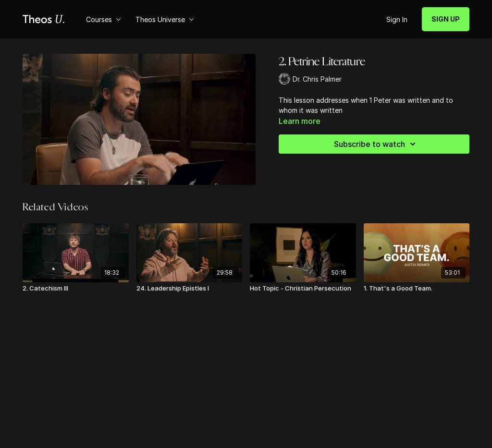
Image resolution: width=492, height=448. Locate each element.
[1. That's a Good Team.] (417, 289)
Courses (104, 19)
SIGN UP (446, 19)
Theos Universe (165, 19)
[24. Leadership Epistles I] (190, 289)
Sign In (397, 19)
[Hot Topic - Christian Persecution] (303, 289)
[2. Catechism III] (76, 289)
